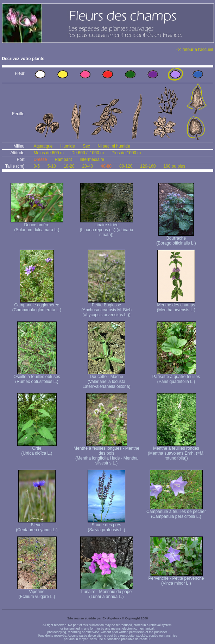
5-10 (52, 166)
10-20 (69, 166)
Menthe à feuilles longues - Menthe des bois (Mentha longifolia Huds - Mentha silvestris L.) (106, 454)
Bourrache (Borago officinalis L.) (176, 239)
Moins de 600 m (49, 153)
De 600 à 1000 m (88, 153)
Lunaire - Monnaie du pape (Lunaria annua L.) (107, 592)
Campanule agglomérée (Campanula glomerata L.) (37, 305)
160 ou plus (174, 166)
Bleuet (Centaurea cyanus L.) (37, 525)
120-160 (148, 166)
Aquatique (43, 146)
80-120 (126, 166)
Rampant (64, 160)
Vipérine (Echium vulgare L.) (37, 592)
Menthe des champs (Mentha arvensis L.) (176, 305)
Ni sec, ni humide (114, 146)
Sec (86, 146)
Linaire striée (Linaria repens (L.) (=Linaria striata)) (107, 228)
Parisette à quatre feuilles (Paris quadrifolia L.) (176, 377)
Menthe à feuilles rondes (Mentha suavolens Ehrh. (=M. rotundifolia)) (176, 451)
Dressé (40, 160)
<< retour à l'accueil (195, 50)
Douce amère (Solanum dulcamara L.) (37, 225)
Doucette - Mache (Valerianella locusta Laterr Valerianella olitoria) (107, 380)
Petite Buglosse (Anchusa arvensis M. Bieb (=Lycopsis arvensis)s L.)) (106, 308)
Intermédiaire (92, 160)
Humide (68, 146)
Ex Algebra (111, 618)
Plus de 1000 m (126, 153)
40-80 (106, 166)
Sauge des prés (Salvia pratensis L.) (106, 525)
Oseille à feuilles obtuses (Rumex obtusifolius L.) (37, 377)
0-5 (37, 166)
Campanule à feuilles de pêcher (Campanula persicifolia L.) (176, 512)
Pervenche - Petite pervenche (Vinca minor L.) (176, 579)
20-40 (88, 166)
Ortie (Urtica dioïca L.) (37, 449)
